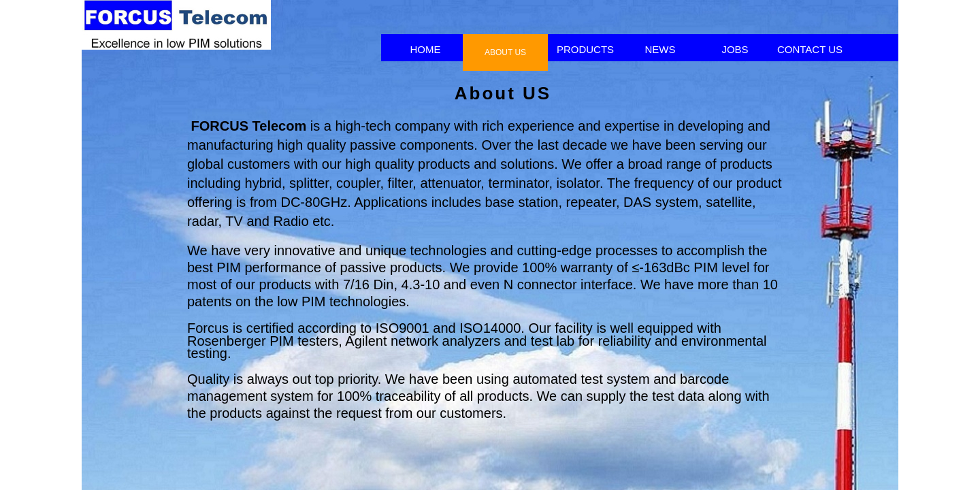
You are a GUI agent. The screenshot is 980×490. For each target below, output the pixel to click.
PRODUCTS (585, 49)
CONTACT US (810, 49)
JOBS (735, 49)
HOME (426, 49)
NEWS (660, 49)
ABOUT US (505, 52)
